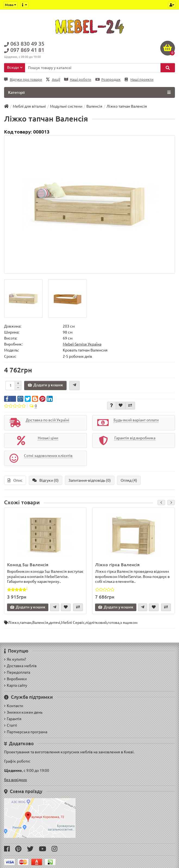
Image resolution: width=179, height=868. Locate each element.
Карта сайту (16, 685)
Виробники (15, 679)
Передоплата (17, 672)
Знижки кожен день (23, 712)
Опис (15, 480)
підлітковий (96, 623)
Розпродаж (108, 80)
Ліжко (13, 623)
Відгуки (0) (45, 480)
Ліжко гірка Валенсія (117, 565)
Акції (53, 80)
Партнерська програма (26, 732)
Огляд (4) (129, 480)
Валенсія (40, 623)
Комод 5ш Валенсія (28, 565)
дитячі (55, 623)
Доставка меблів (20, 666)
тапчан (26, 623)
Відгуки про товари (23, 80)
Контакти (14, 706)
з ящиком (129, 623)
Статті (11, 725)
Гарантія (13, 719)
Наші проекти (139, 80)
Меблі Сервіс (73, 623)
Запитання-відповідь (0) (90, 480)
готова (113, 623)
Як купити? (15, 659)
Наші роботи (78, 80)
